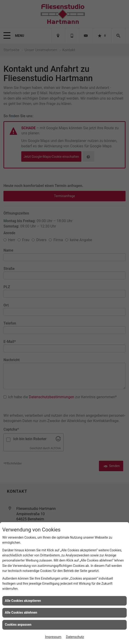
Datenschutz (75, 637)
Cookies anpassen (18, 625)
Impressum (53, 637)
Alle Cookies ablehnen (21, 612)
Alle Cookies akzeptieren (23, 601)
